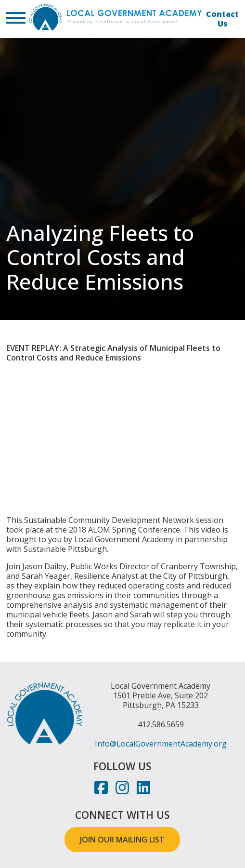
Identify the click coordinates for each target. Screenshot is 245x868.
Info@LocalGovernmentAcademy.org (161, 744)
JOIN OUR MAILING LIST (122, 840)
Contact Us (222, 19)
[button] (16, 19)
